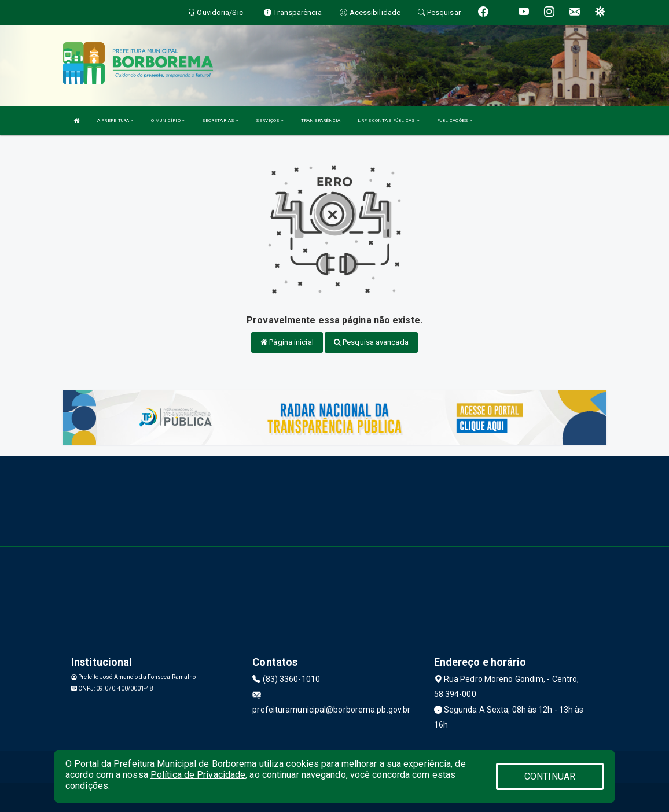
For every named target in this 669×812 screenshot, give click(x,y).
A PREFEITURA (115, 121)
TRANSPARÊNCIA (321, 121)
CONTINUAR (550, 776)
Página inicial (287, 342)
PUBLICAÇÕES (455, 121)
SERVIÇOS (270, 121)
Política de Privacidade (198, 775)
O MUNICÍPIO (168, 121)
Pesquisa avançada (371, 342)
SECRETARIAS (220, 121)
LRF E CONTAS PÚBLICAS (388, 121)
